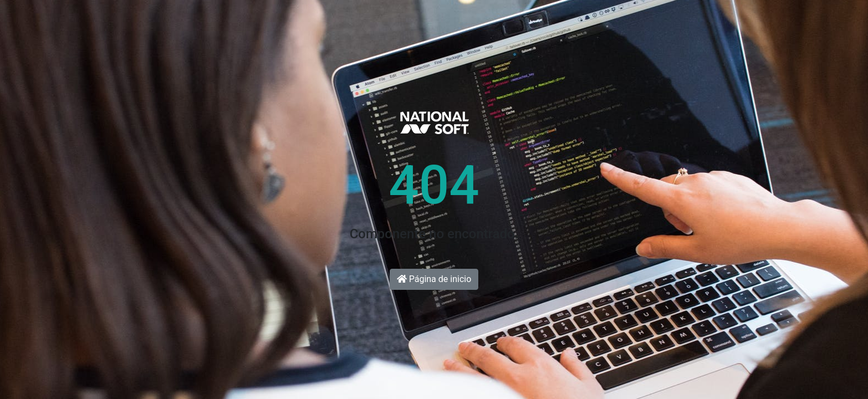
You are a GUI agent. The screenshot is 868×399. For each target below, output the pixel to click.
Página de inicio (434, 279)
